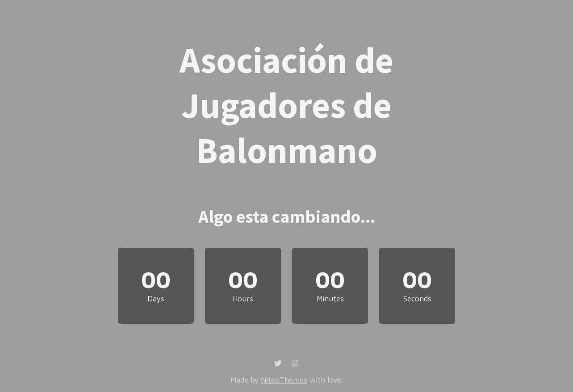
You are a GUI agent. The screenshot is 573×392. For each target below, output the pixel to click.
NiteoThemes (284, 380)
